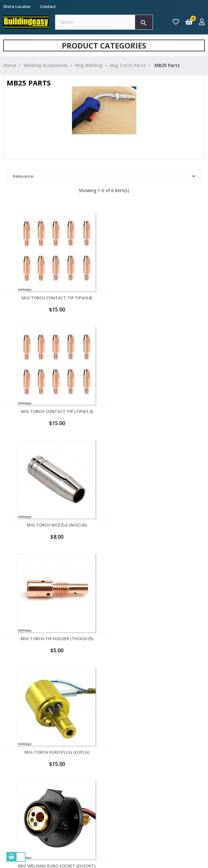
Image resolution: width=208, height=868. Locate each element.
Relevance (104, 176)
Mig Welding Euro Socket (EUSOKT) (156, 525)
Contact (48, 6)
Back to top (176, 581)
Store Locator (17, 6)
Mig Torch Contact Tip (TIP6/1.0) (156, 298)
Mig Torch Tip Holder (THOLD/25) (156, 411)
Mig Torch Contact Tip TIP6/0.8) (52, 298)
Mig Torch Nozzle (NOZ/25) (52, 411)
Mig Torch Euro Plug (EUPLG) (52, 525)
